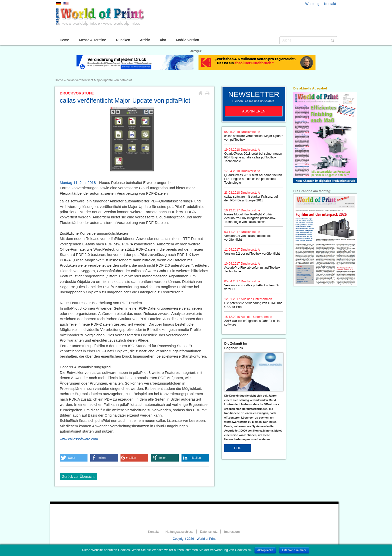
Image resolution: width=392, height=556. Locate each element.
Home (64, 40)
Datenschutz (209, 532)
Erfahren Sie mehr (294, 550)
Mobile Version (187, 40)
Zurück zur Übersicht (78, 477)
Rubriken (123, 40)
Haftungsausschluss (179, 532)
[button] (74, 458)
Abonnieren (254, 111)
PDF (237, 448)
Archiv (145, 40)
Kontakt (330, 4)
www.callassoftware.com (79, 439)
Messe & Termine (92, 40)
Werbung (312, 4)
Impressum (232, 532)
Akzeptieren (265, 550)
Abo (163, 40)
